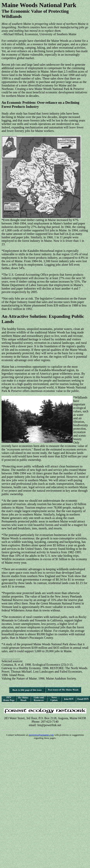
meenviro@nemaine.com (41, 735)
